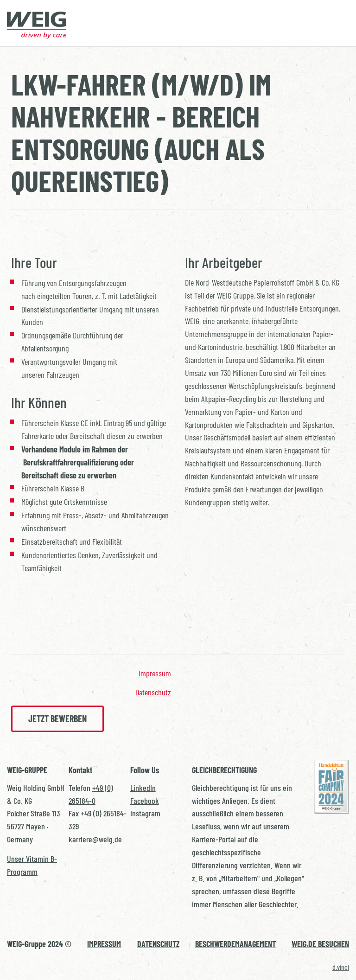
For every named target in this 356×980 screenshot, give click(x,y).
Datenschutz (153, 692)
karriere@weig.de (95, 839)
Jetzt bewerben (57, 719)
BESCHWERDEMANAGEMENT (235, 944)
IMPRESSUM (104, 944)
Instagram (145, 813)
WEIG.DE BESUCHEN (320, 944)
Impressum (155, 673)
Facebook (145, 801)
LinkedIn (143, 788)
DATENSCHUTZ (158, 944)
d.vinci (341, 967)
